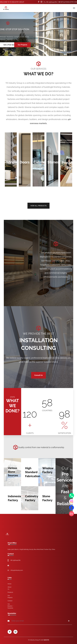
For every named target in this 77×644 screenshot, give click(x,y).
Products (10, 592)
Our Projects (22, 45)
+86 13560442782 (51, 2)
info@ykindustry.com (68, 2)
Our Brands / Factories (10, 606)
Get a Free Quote (10, 45)
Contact (10, 601)
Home (9, 584)
